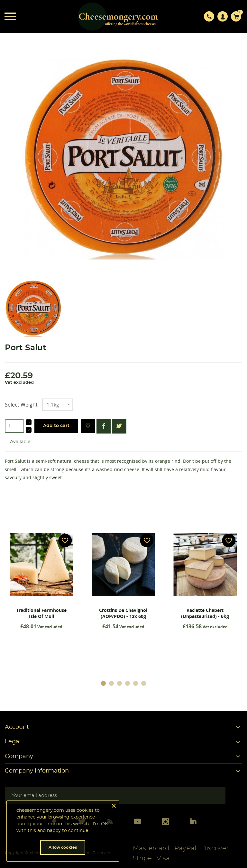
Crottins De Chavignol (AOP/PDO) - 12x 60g (123, 613)
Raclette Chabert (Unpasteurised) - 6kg (205, 613)
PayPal (185, 848)
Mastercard (151, 848)
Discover (215, 848)
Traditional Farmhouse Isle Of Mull (41, 613)
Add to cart (56, 426)
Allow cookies (63, 847)
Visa (163, 858)
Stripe (142, 858)
